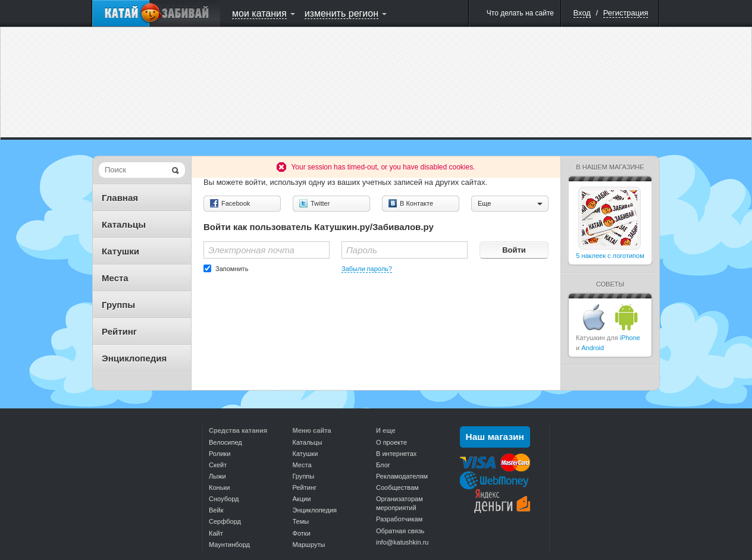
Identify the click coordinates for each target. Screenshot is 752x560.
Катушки (120, 251)
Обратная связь (400, 531)
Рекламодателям (402, 476)
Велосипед (225, 442)
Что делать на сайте (520, 13)
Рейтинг (119, 331)
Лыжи (217, 476)
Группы (118, 305)
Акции (302, 499)
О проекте (391, 442)
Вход (582, 13)
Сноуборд (224, 499)
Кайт (216, 533)
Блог (383, 465)
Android (593, 348)
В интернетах (396, 454)
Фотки (302, 533)
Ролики (220, 454)
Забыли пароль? (367, 269)
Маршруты (309, 545)
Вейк (216, 510)
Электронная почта (251, 250)
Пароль (362, 250)
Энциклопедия (134, 358)
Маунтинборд (229, 545)
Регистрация (626, 13)
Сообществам (397, 487)
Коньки (219, 487)
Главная (120, 198)
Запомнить (232, 269)
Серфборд (225, 521)
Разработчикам (399, 519)
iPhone (630, 338)
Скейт (218, 465)
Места (115, 278)
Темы (301, 521)
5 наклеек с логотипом (610, 256)
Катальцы (124, 224)
